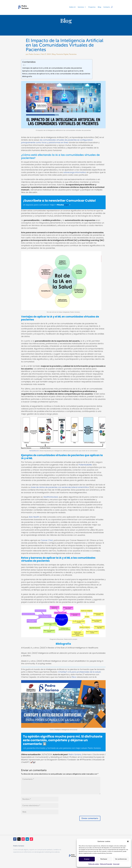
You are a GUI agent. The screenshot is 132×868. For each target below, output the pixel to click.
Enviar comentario (90, 818)
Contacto (107, 7)
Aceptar (87, 859)
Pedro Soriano (34, 54)
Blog (99, 7)
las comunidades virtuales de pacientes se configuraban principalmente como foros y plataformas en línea (57, 141)
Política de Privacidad (106, 864)
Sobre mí (72, 7)
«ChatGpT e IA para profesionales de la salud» (79, 672)
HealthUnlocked (51, 497)
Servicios (81, 7)
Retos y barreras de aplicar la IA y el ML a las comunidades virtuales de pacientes (56, 74)
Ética (74, 677)
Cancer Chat (47, 540)
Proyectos (92, 7)
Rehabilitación (34, 451)
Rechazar (104, 859)
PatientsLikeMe (85, 465)
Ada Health (34, 517)
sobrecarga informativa (75, 172)
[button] (128, 841)
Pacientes (73, 54)
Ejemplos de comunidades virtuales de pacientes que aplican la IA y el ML (53, 71)
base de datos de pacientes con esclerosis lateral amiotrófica (60, 487)
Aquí (66, 205)
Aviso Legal (116, 864)
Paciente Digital (62, 54)
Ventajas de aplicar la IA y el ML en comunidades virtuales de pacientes (52, 68)
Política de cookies (94, 864)
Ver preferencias (121, 859)
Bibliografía (27, 76)
